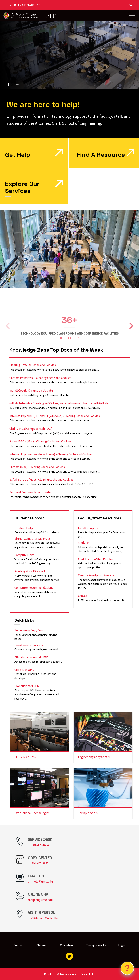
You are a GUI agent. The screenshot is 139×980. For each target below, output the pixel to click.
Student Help (24, 528)
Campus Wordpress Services (96, 575)
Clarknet (84, 543)
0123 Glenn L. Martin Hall (44, 918)
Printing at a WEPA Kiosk (30, 571)
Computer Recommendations (34, 588)
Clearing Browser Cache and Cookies (33, 365)
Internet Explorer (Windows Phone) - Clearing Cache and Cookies (51, 454)
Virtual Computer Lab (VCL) (32, 539)
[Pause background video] (8, 85)
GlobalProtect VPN (27, 686)
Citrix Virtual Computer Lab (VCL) (31, 429)
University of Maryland (24, 5)
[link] (104, 153)
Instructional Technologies (32, 813)
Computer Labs (24, 555)
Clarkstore (67, 945)
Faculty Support (89, 528)
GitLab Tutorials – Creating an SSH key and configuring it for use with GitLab (59, 403)
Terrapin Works (88, 813)
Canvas (82, 596)
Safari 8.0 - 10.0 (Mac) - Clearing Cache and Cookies (41, 480)
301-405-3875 (40, 863)
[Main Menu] (132, 16)
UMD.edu (47, 974)
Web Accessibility (66, 974)
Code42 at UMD (24, 670)
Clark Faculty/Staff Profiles (96, 559)
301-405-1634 (40, 845)
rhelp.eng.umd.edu (40, 900)
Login (122, 945)
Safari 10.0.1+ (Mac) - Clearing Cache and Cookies (40, 441)
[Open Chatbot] (127, 968)
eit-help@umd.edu (40, 882)
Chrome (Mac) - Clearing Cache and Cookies (37, 467)
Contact (19, 945)
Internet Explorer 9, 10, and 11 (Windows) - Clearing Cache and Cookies (55, 416)
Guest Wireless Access (29, 645)
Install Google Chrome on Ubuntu (31, 391)
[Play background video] (17, 85)
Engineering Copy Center (30, 630)
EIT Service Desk (25, 757)
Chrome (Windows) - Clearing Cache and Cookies (40, 378)
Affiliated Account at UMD (31, 657)
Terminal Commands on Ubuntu (30, 492)
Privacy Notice (89, 974)
